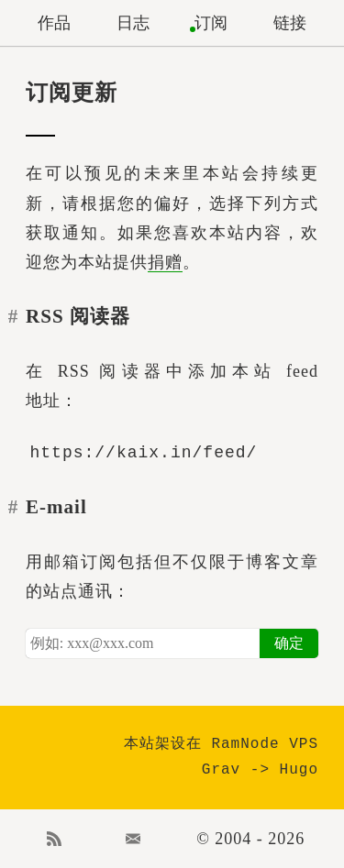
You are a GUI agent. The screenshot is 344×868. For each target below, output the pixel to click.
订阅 (211, 23)
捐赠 (165, 262)
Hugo (299, 770)
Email (133, 839)
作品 (54, 23)
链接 (290, 23)
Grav (221, 770)
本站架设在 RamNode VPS (221, 744)
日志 (133, 23)
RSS (54, 839)
